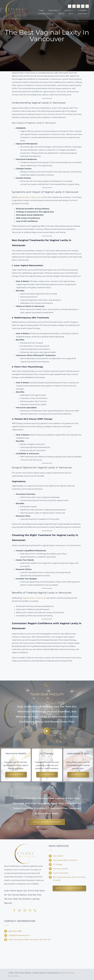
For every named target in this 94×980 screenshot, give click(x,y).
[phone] (87, 6)
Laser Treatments (61, 873)
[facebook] (70, 6)
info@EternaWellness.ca (19, 935)
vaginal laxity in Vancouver (29, 197)
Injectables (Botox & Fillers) (65, 860)
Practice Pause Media (66, 973)
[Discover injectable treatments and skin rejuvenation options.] (78, 774)
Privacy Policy (14, 976)
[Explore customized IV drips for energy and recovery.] (47, 774)
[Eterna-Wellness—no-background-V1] (25, 844)
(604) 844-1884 (15, 931)
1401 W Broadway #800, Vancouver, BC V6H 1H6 (29, 940)
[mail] (83, 6)
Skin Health (58, 856)
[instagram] (78, 6)
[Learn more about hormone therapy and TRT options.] (16, 774)
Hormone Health (60, 869)
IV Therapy (58, 864)
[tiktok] (74, 6)
